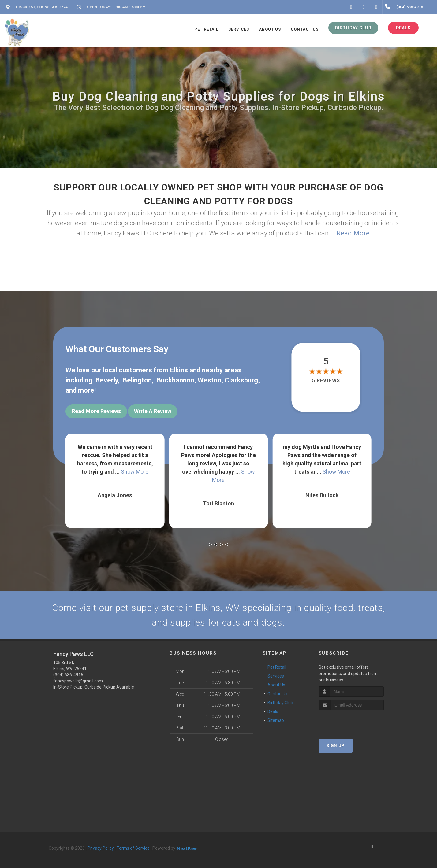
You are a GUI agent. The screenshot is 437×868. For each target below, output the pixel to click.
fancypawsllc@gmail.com (78, 681)
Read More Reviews (96, 411)
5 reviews (326, 380)
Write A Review (153, 411)
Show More (135, 472)
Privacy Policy (101, 848)
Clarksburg (241, 380)
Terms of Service (133, 848)
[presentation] (351, 722)
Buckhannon (176, 380)
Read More (353, 233)
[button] (210, 545)
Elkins (179, 370)
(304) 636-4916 (68, 675)
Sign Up (336, 746)
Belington (137, 380)
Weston (209, 380)
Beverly (107, 380)
